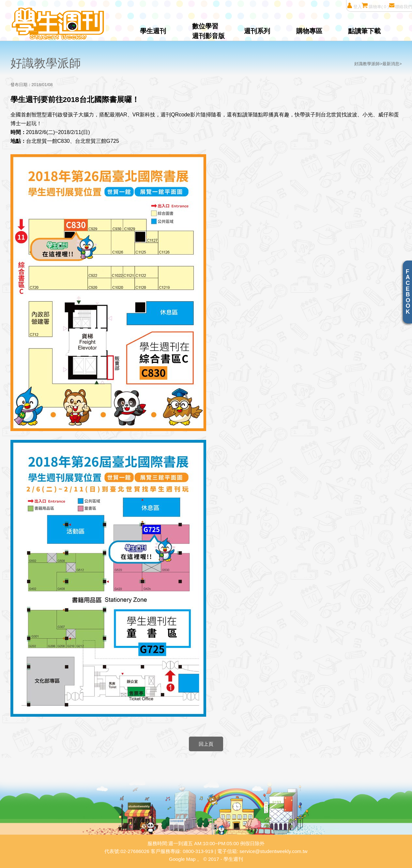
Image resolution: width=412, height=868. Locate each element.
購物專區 (309, 31)
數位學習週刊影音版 (208, 31)
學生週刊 (153, 31)
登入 (354, 6)
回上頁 (206, 744)
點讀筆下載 (364, 31)
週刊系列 (257, 31)
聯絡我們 (400, 6)
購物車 (375, 6)
